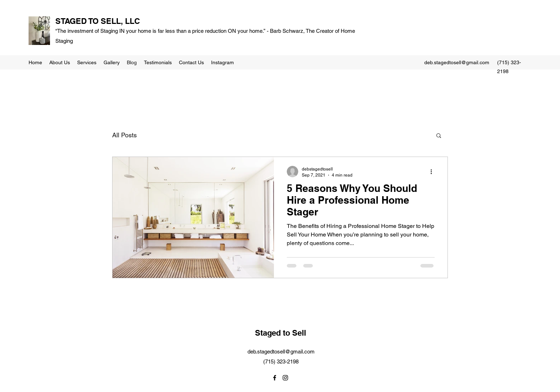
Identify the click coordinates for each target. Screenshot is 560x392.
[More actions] (434, 172)
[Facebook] (275, 378)
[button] (439, 136)
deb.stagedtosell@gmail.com (457, 62)
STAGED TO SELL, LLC (98, 21)
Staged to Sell (281, 333)
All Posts (124, 135)
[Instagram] (285, 378)
